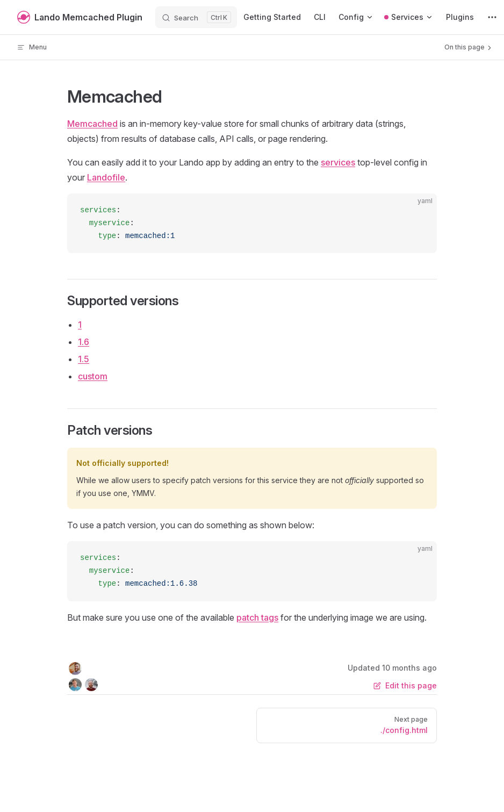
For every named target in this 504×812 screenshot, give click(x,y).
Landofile (106, 177)
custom (93, 376)
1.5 (84, 359)
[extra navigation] (492, 17)
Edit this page (405, 685)
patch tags (257, 617)
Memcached (92, 124)
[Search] (196, 17)
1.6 (84, 342)
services (338, 162)
